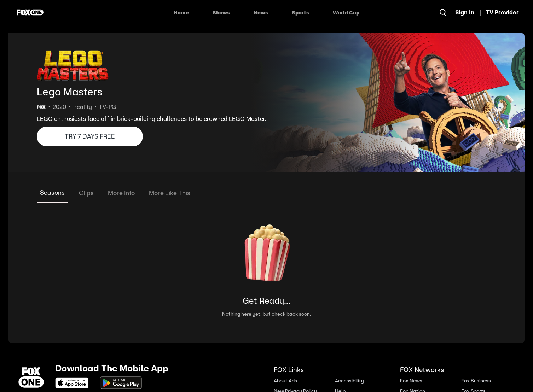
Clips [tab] (86, 193)
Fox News (411, 381)
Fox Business (476, 381)
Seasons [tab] (52, 192)
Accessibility (349, 381)
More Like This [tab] (170, 193)
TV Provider (502, 12)
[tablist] (266, 193)
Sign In (465, 12)
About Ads (285, 381)
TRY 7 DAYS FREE (90, 136)
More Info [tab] (121, 193)
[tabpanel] (266, 266)
